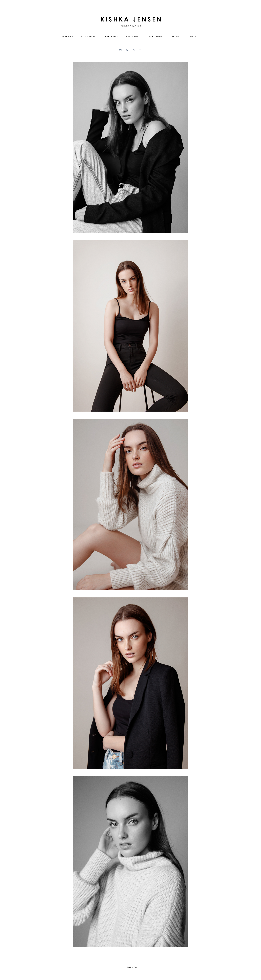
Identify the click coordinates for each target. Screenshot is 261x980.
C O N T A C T (194, 36)
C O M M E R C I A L (89, 36)
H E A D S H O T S (133, 36)
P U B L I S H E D (156, 36)
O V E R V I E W (67, 36)
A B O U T (175, 36)
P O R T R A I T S (111, 36)
